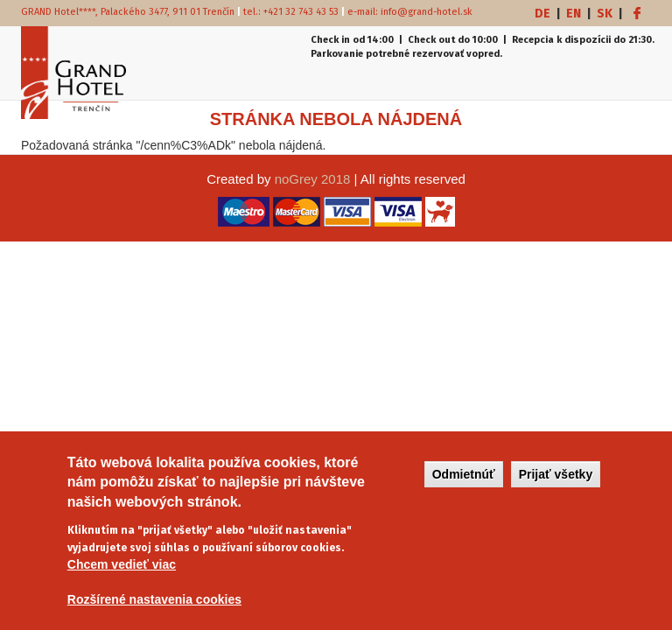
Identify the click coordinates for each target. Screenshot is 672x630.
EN (574, 14)
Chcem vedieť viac (122, 570)
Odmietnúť (464, 479)
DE (542, 14)
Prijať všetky (556, 479)
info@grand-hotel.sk (427, 12)
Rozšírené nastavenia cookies (154, 605)
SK (605, 14)
